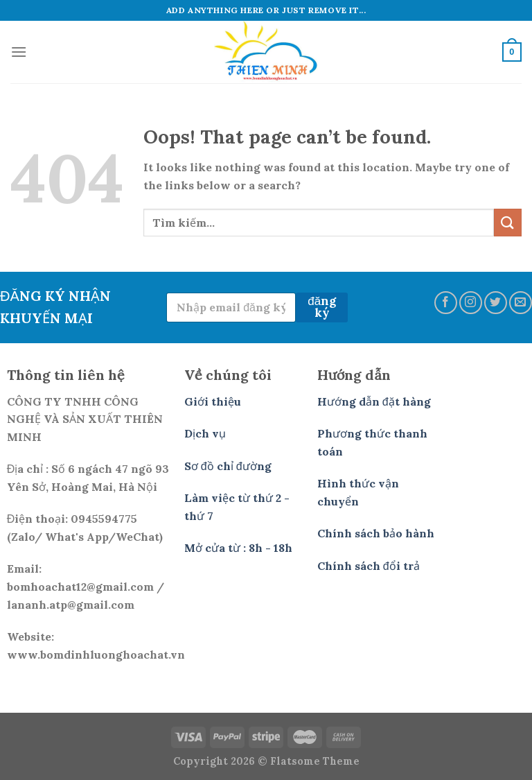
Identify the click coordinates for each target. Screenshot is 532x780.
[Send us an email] (521, 303)
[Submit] (508, 222)
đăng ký (322, 307)
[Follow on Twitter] (496, 303)
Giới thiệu (213, 401)
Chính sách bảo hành (376, 533)
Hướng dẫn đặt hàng (374, 401)
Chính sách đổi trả (369, 566)
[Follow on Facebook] (446, 303)
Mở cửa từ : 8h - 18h (238, 548)
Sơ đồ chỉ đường (228, 466)
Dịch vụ (205, 433)
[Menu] (19, 52)
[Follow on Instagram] (471, 303)
